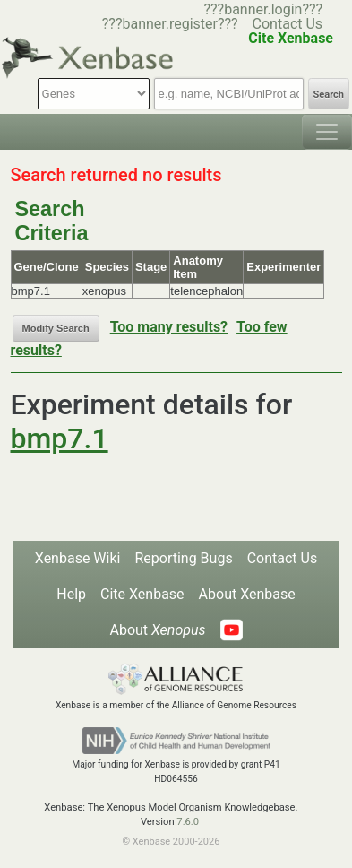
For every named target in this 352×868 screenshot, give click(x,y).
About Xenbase (247, 594)
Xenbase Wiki (78, 558)
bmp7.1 (60, 438)
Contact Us (288, 24)
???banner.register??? (170, 24)
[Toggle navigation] (327, 132)
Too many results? (169, 327)
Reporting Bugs (183, 558)
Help (71, 594)
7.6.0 (188, 822)
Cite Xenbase (142, 594)
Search (329, 95)
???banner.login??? (263, 9)
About (157, 630)
